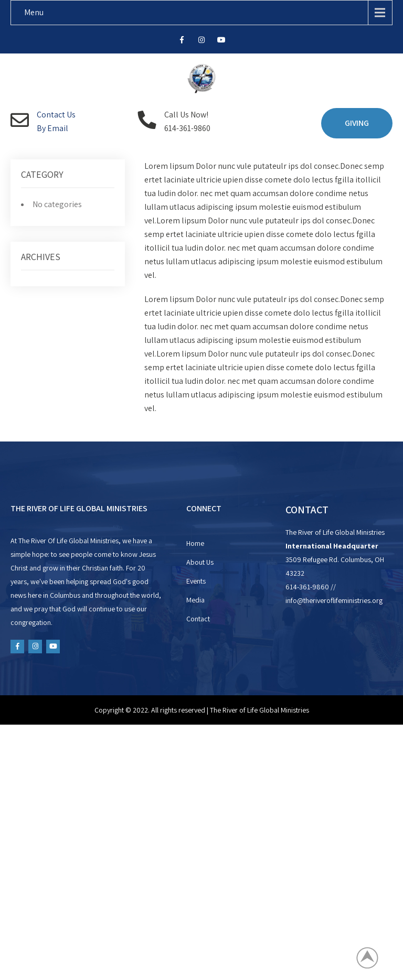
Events (196, 581)
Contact (198, 619)
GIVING (357, 123)
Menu (34, 12)
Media (195, 600)
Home (195, 543)
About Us (200, 562)
